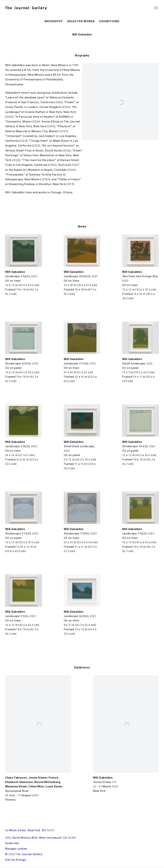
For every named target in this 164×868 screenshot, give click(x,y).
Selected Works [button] (81, 22)
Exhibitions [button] (109, 22)
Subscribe (12, 843)
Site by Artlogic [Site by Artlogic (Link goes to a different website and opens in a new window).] (16, 860)
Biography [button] (54, 22)
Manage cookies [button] (16, 849)
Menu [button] (156, 8)
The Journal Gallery (28, 8)
